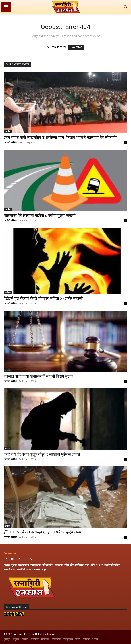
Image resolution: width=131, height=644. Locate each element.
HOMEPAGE (76, 47)
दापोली (7, 526)
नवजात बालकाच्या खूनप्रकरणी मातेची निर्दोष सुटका (38, 376)
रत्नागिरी (8, 131)
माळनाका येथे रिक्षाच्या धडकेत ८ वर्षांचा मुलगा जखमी (39, 216)
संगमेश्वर (8, 292)
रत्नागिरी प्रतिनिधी (10, 142)
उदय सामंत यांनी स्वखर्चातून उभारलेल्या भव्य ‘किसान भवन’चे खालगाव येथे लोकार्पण (60, 138)
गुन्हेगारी (7, 448)
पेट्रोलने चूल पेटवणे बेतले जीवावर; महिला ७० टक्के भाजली (43, 298)
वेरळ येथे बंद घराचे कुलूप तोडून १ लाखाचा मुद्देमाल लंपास (42, 454)
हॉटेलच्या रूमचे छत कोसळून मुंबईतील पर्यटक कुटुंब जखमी (43, 532)
